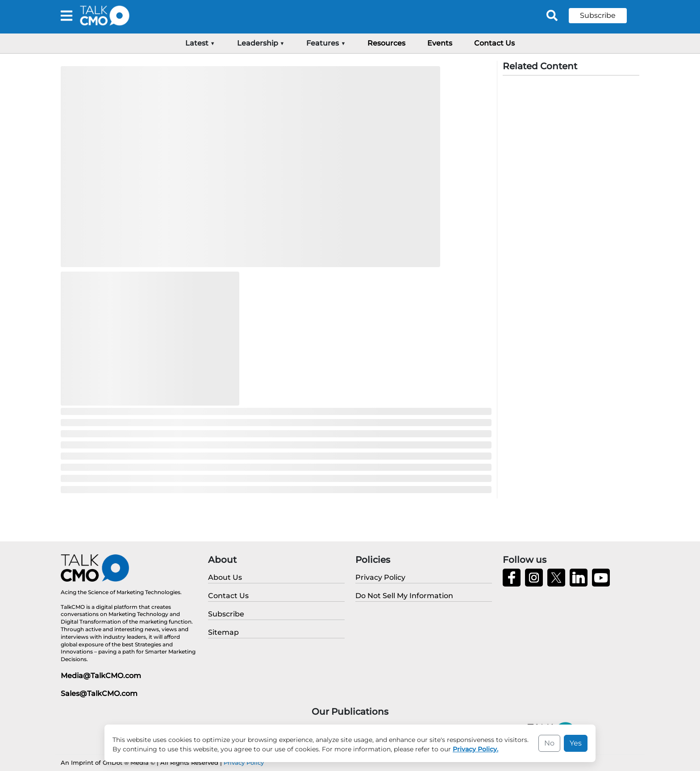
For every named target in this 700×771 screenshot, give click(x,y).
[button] (604, 16)
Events (440, 43)
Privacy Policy (244, 763)
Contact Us (494, 43)
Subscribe (598, 15)
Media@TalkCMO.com (101, 676)
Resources (386, 43)
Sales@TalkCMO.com (99, 693)
